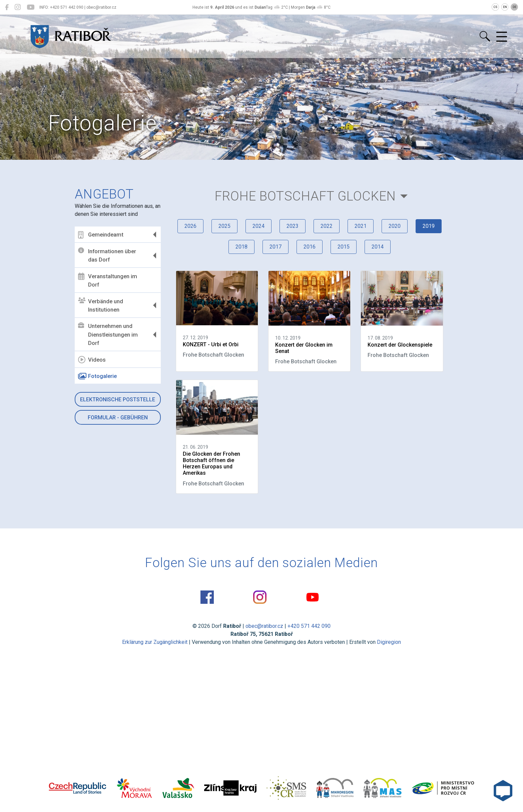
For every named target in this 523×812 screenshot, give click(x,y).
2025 (224, 226)
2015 (344, 247)
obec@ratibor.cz (264, 626)
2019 (429, 226)
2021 (361, 226)
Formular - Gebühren (118, 418)
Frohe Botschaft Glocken (305, 196)
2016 (310, 247)
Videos (92, 360)
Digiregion (389, 642)
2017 (276, 247)
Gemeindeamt (101, 235)
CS (495, 7)
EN (505, 7)
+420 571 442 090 (309, 626)
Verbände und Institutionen (101, 305)
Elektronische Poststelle (118, 399)
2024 (258, 226)
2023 (293, 226)
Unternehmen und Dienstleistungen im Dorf (108, 334)
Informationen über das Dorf (107, 255)
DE (514, 7)
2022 (327, 226)
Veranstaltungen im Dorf (108, 280)
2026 (190, 226)
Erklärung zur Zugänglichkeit (155, 642)
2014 (378, 247)
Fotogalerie (97, 376)
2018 (241, 247)
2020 (395, 226)
